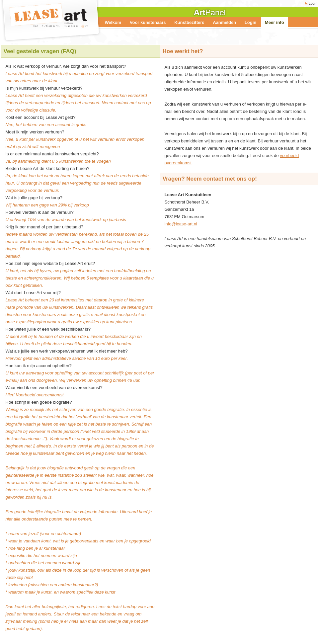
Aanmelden (224, 22)
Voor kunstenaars (148, 22)
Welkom (113, 22)
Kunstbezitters (189, 22)
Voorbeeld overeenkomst (40, 395)
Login (313, 3)
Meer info (275, 22)
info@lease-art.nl (181, 224)
